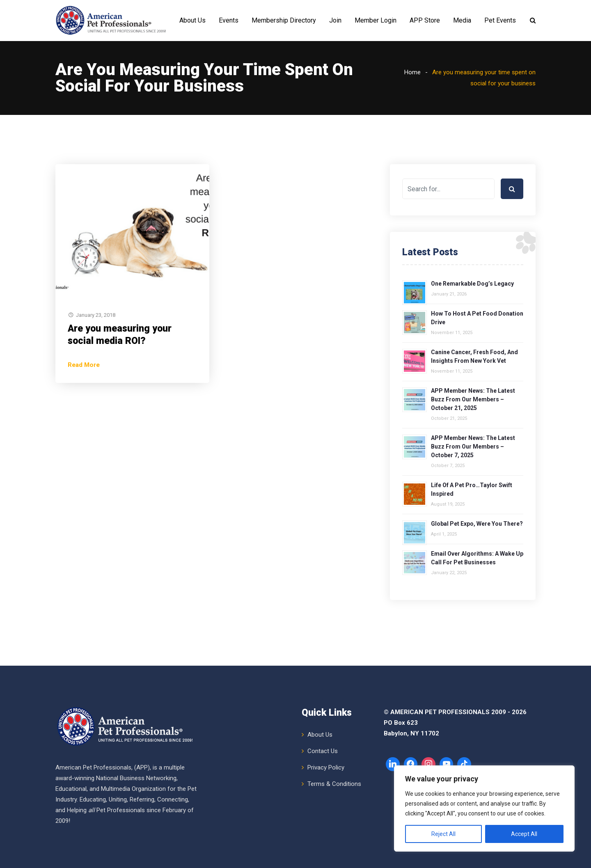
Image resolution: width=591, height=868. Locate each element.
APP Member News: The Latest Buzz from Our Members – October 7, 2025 (473, 447)
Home (412, 72)
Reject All (443, 834)
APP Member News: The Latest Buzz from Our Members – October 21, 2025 (473, 399)
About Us (192, 20)
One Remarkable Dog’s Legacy (472, 284)
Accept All (524, 834)
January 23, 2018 (96, 315)
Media (462, 20)
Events (229, 20)
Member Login (376, 20)
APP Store (425, 20)
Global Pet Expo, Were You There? (477, 524)
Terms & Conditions (334, 784)
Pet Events (500, 20)
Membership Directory (284, 20)
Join (335, 20)
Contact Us (323, 751)
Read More (84, 365)
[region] (484, 808)
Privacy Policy (326, 767)
